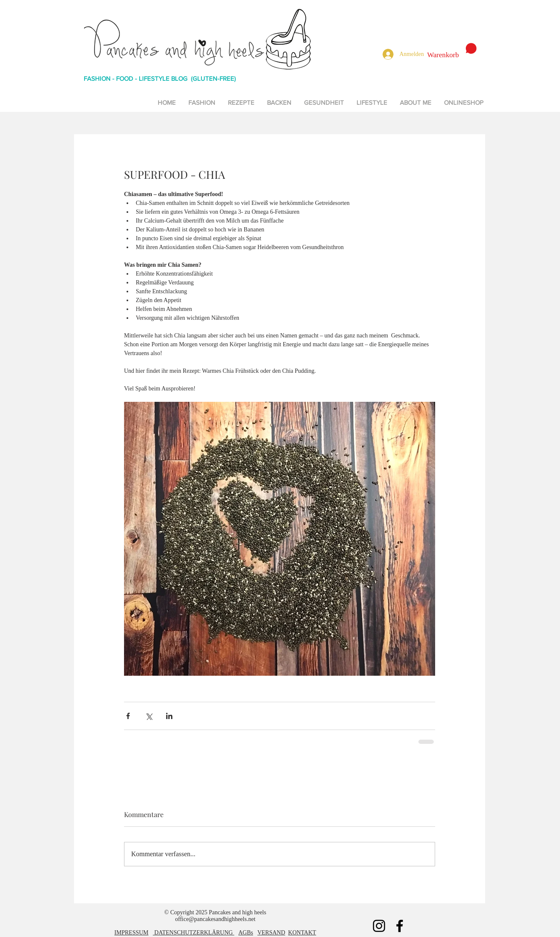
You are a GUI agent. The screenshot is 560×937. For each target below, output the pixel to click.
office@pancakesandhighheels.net (215, 919)
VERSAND (271, 933)
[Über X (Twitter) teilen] (149, 716)
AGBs (246, 933)
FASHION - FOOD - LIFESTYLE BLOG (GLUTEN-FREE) (160, 78)
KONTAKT (302, 933)
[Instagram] (379, 926)
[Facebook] (400, 926)
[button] (452, 51)
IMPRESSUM (131, 933)
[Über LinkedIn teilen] (169, 716)
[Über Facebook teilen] (128, 716)
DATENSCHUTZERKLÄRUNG (194, 933)
